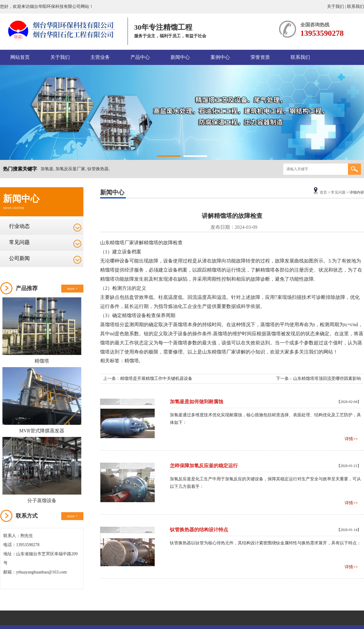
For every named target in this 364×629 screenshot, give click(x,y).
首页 (323, 192)
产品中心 (140, 57)
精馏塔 (42, 361)
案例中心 (220, 57)
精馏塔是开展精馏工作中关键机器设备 (156, 379)
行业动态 (19, 226)
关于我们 (335, 7)
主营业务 (100, 57)
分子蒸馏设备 (42, 500)
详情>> (351, 439)
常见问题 (19, 242)
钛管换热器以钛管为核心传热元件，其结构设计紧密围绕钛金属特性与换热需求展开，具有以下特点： (265, 543)
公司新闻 (19, 258)
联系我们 (356, 7)
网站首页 (20, 57)
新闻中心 (180, 57)
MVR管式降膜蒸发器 (42, 431)
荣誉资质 (260, 57)
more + (72, 289)
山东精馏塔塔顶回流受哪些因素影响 (327, 379)
